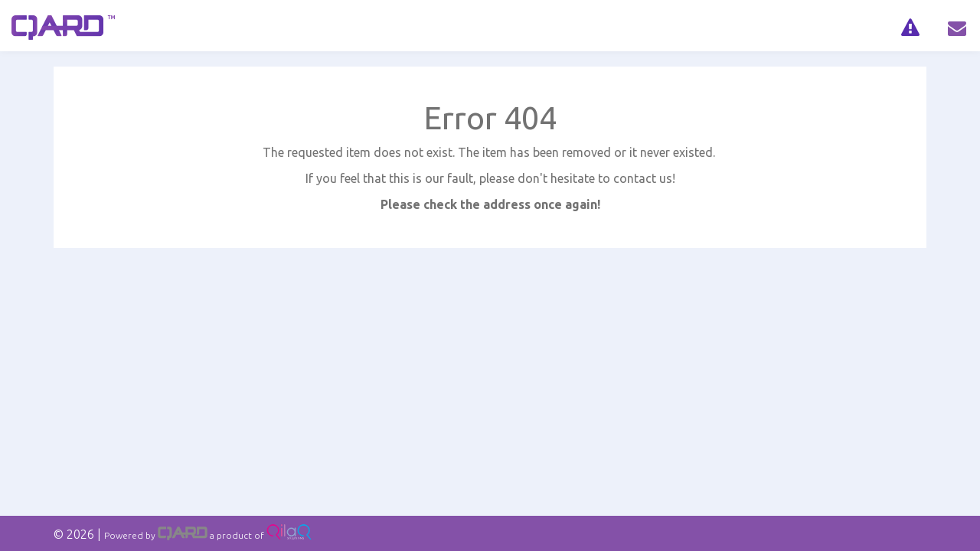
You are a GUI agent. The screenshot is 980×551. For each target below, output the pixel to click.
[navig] (910, 26)
